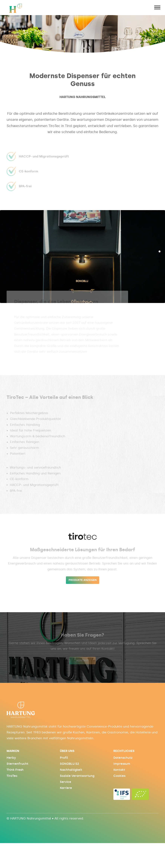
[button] (160, 251)
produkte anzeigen (83, 580)
